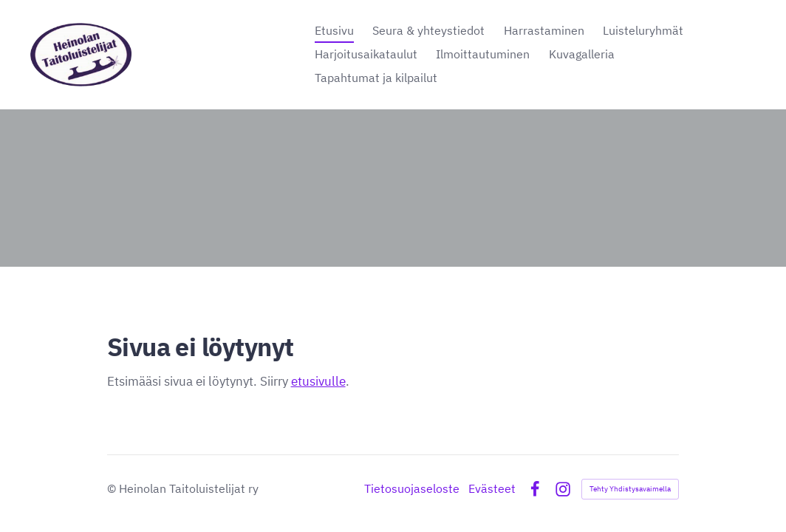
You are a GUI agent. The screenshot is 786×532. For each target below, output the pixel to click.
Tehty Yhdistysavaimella (630, 489)
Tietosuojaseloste (412, 489)
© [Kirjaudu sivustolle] (113, 488)
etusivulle (318, 381)
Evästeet (492, 489)
